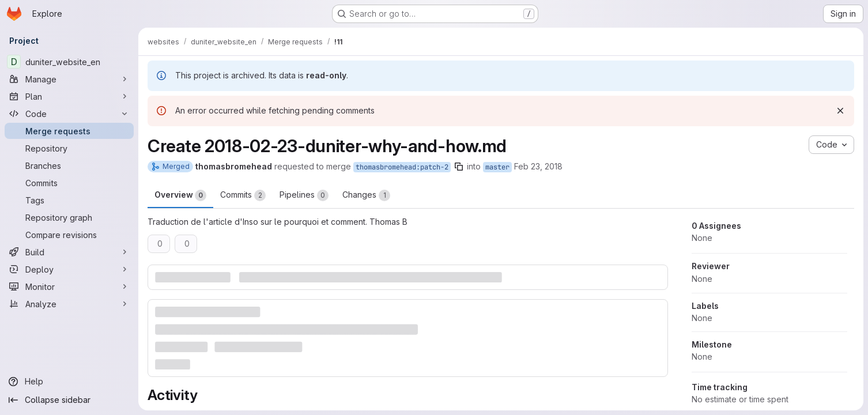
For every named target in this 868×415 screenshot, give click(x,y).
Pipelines (304, 195)
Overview (180, 195)
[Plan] (69, 96)
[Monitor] (69, 286)
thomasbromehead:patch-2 (402, 167)
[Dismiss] (840, 111)
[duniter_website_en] (69, 62)
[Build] (69, 252)
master (497, 167)
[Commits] (69, 183)
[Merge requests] (69, 131)
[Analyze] (69, 304)
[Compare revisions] (69, 235)
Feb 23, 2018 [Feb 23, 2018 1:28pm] (538, 166)
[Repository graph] (69, 217)
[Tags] (69, 200)
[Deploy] (69, 269)
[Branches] (69, 165)
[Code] (69, 114)
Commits (243, 195)
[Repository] (69, 148)
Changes (366, 195)
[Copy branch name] (459, 167)
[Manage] (69, 79)
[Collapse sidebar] (69, 400)
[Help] (69, 382)
